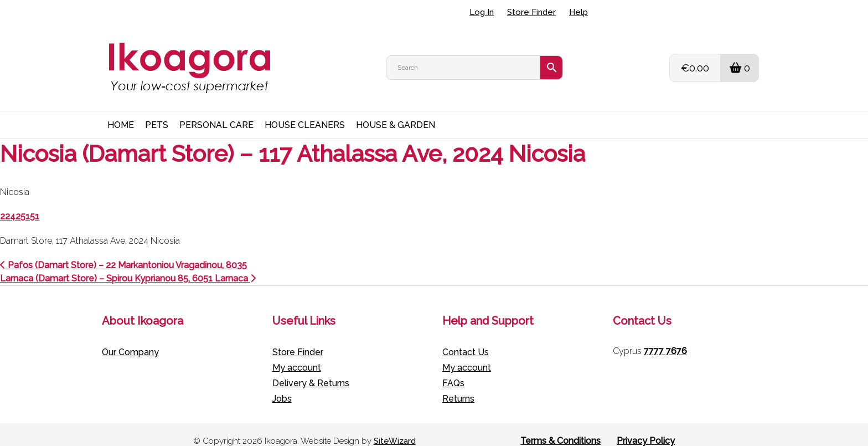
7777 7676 (665, 338)
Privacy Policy (646, 428)
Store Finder (531, 12)
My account (297, 355)
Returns (458, 386)
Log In (482, 12)
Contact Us (466, 339)
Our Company (130, 339)
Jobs (282, 386)
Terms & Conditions (560, 428)
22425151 (20, 204)
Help (578, 12)
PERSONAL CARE (216, 112)
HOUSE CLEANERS (305, 112)
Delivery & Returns (311, 370)
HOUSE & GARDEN (396, 112)
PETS (157, 112)
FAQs (453, 370)
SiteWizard (395, 428)
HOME (121, 112)
